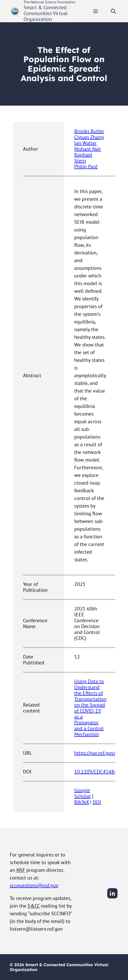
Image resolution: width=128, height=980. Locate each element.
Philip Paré (86, 166)
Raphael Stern (83, 158)
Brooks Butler (89, 131)
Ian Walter (86, 143)
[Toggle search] (113, 11)
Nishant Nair (88, 149)
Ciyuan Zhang (89, 137)
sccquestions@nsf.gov (34, 885)
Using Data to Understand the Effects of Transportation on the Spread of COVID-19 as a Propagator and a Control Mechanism (90, 708)
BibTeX (82, 802)
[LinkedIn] (112, 898)
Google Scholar (83, 793)
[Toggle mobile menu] (95, 11)
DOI (97, 802)
